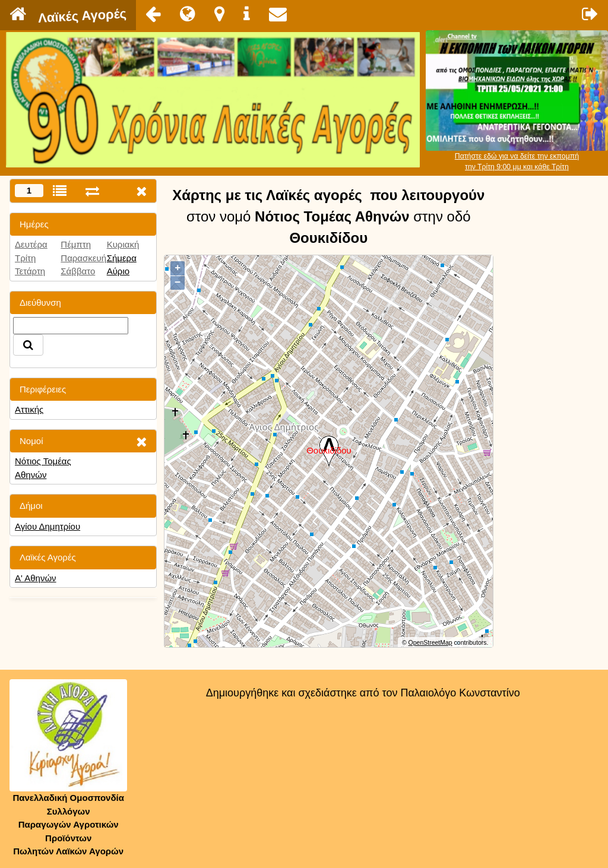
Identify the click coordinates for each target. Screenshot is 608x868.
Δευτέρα (31, 244)
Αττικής (29, 409)
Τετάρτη (30, 271)
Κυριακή (123, 244)
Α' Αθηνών (36, 578)
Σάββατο (78, 271)
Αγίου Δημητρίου (47, 526)
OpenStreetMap (430, 642)
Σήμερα (122, 258)
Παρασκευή (83, 258)
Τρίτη (25, 258)
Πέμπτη (76, 244)
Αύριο (118, 271)
